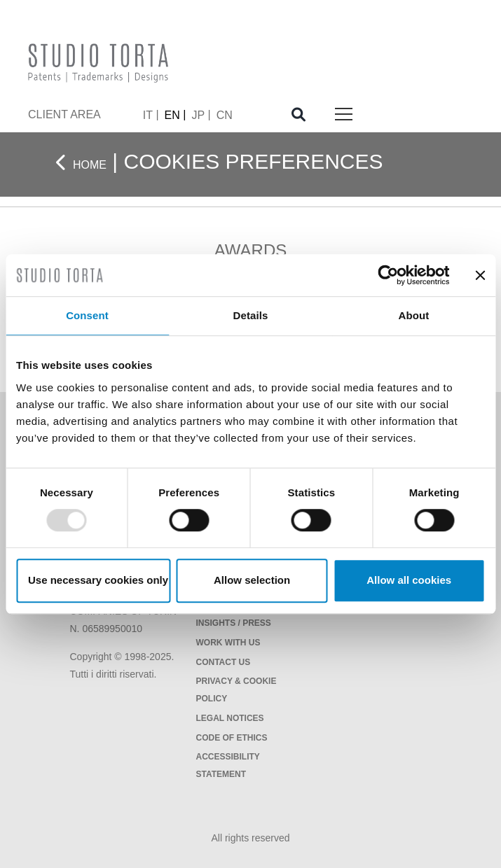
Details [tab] (251, 315)
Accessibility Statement (228, 765)
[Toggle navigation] (344, 115)
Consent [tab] (87, 315)
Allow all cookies (409, 580)
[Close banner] (480, 275)
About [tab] (414, 315)
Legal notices (230, 718)
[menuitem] (151, 115)
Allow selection (252, 580)
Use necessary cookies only (98, 580)
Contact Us (224, 662)
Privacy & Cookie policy (236, 690)
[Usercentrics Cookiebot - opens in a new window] (388, 275)
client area (64, 114)
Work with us (228, 643)
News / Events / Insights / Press (234, 614)
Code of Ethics (232, 738)
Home (90, 165)
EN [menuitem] (172, 114)
